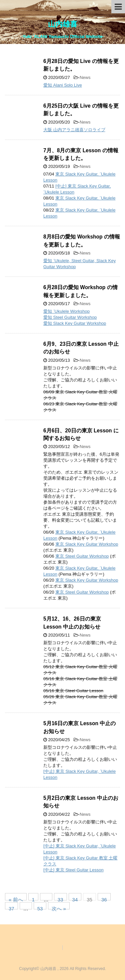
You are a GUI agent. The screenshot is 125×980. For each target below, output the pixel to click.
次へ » (59, 908)
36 (104, 899)
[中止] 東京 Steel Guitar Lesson (73, 870)
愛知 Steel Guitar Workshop (70, 317)
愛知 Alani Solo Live (63, 85)
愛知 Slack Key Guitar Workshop (75, 323)
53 (40, 908)
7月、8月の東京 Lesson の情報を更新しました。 (81, 154)
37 (11, 908)
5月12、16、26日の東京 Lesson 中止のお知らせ (72, 623)
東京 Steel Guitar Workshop (82, 556)
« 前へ (16, 899)
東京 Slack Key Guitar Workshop (87, 544)
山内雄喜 (63, 24)
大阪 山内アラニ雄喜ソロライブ (74, 130)
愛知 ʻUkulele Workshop (66, 311)
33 (60, 899)
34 (75, 899)
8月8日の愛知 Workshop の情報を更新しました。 (82, 241)
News (85, 77)
